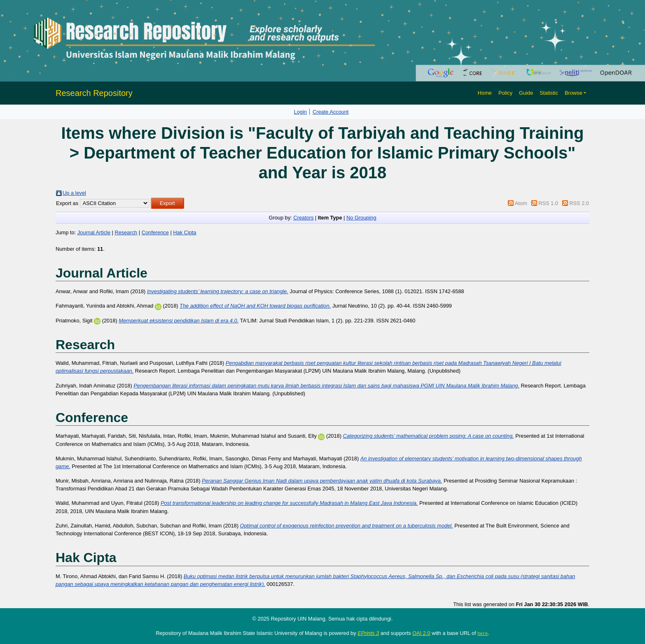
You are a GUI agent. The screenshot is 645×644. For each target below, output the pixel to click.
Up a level (74, 193)
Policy (505, 93)
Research (126, 232)
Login (300, 112)
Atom (521, 203)
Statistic (549, 93)
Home (485, 93)
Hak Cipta (185, 232)
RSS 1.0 (548, 203)
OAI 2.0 (421, 633)
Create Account (331, 112)
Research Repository (94, 93)
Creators (303, 218)
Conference (155, 232)
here (483, 633)
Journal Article (94, 232)
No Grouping (361, 218)
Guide (526, 93)
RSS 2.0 (579, 203)
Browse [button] (574, 93)
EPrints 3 (368, 633)
